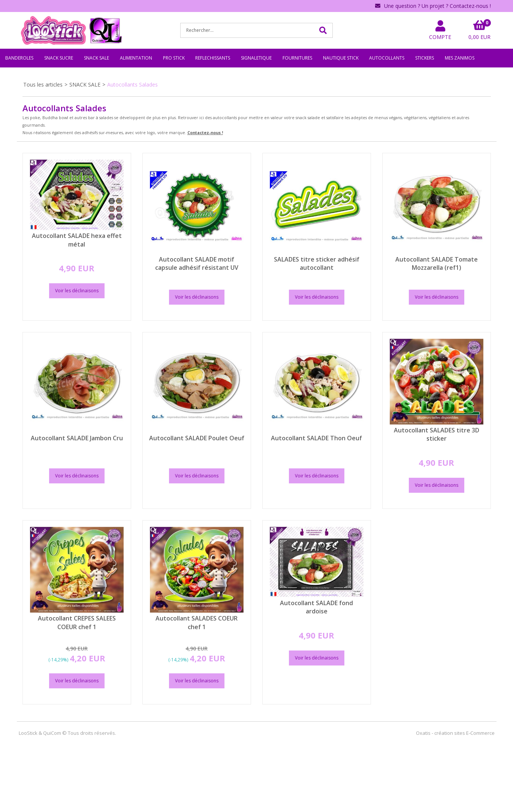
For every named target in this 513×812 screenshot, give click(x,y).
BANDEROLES (19, 58)
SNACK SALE (96, 58)
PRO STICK (174, 58)
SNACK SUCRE (59, 58)
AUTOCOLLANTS (387, 58)
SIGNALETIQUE (256, 58)
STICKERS (425, 58)
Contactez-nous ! (205, 133)
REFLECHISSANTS (213, 58)
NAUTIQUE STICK (341, 58)
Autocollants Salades (132, 84)
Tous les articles (43, 84)
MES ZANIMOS (460, 58)
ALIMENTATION (136, 58)
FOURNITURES (297, 58)
